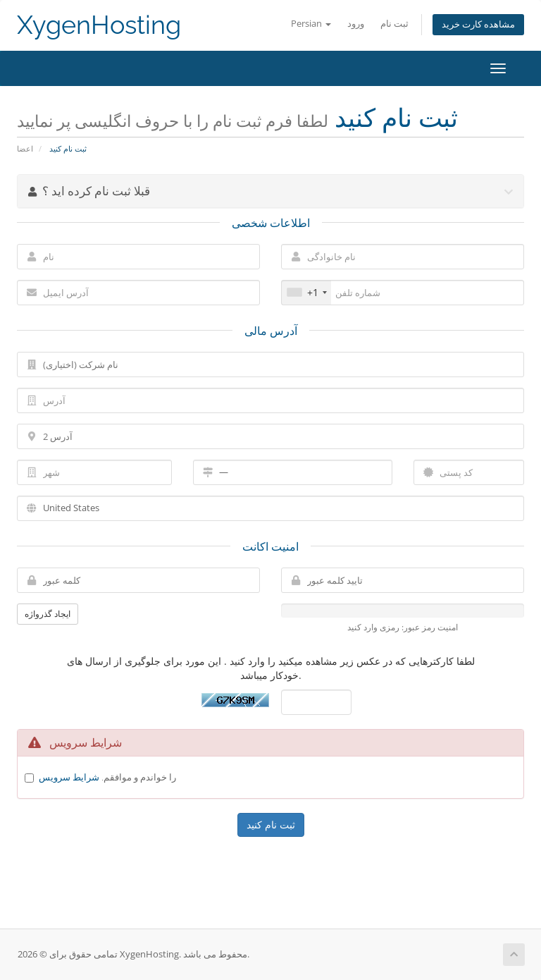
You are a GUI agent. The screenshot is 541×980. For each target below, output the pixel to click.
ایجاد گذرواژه (48, 614)
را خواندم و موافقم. (107, 777)
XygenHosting (99, 25)
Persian (311, 24)
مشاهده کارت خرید (478, 24)
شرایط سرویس (69, 777)
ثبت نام (394, 24)
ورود (356, 24)
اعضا (25, 148)
